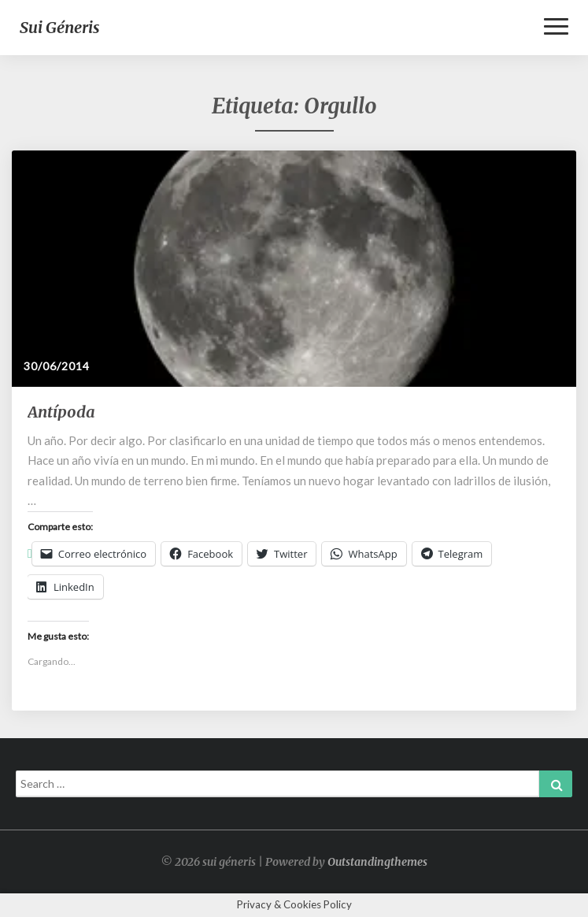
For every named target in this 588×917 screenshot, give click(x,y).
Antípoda (61, 412)
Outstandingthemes (377, 862)
